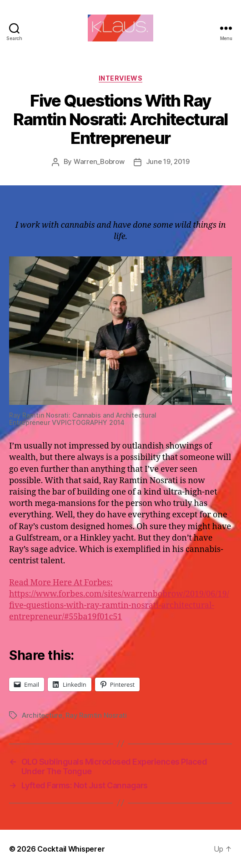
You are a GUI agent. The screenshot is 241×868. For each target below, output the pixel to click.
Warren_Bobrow (99, 161)
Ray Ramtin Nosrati (96, 715)
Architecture (42, 715)
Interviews (120, 78)
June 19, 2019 (168, 161)
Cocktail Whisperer (71, 849)
